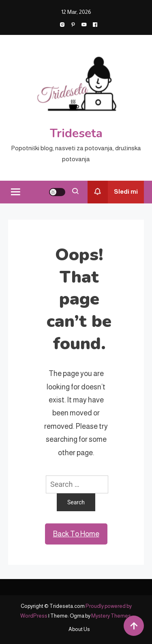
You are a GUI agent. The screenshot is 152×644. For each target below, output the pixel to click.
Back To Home (76, 534)
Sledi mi (113, 192)
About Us (79, 629)
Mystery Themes (111, 616)
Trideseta (76, 133)
